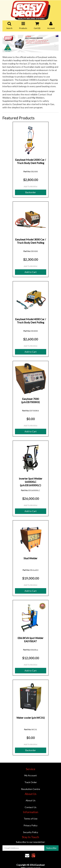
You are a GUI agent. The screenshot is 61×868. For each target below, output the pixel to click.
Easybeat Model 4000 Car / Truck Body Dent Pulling (30, 321)
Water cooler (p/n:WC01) (31, 718)
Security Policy (31, 832)
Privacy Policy (30, 825)
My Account (31, 775)
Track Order (31, 782)
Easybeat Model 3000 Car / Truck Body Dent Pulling (30, 241)
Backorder (31, 192)
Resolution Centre (31, 789)
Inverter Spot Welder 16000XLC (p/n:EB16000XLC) (31, 482)
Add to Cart (31, 272)
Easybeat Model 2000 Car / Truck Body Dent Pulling (30, 161)
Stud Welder (30, 558)
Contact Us (31, 807)
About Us (31, 800)
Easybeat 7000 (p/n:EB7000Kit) (30, 400)
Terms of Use (31, 819)
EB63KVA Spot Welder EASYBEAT (30, 640)
